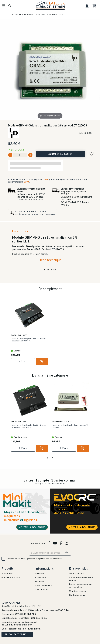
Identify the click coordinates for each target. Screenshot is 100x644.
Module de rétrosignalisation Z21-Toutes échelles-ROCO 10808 (29, 340)
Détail (23, 362)
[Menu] (4, 6)
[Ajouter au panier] (61, 154)
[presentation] (47, 457)
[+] (30, 155)
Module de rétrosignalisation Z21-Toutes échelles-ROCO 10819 (29, 426)
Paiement (40, 573)
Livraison (40, 581)
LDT (53, 249)
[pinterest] (61, 543)
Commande (41, 577)
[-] (10, 155)
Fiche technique (50, 260)
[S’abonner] (67, 553)
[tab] (50, 261)
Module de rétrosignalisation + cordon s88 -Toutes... (70, 426)
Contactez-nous (77, 595)
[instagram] (67, 543)
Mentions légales (77, 591)
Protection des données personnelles (81, 586)
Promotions (7, 573)
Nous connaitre (77, 573)
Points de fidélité (44, 585)
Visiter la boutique (32, 527)
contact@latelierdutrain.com (25, 629)
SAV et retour (42, 589)
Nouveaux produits (11, 577)
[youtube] (55, 543)
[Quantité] (20, 155)
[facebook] (49, 543)
